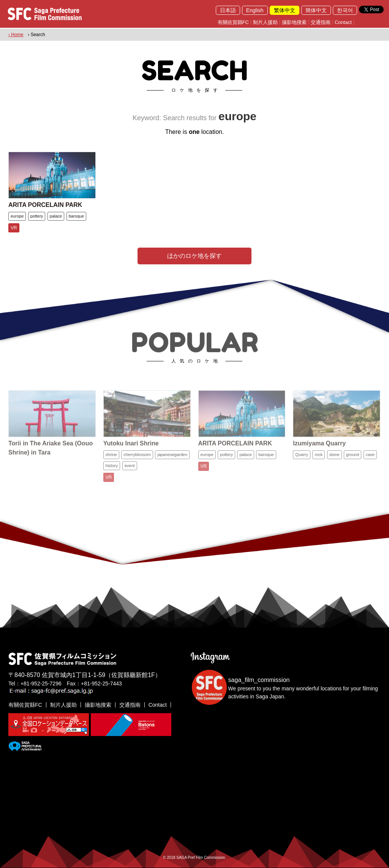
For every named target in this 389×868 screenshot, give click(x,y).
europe (17, 216)
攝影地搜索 (294, 22)
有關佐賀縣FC (233, 22)
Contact (343, 22)
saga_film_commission (259, 680)
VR (14, 228)
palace (56, 216)
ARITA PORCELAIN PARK (45, 205)
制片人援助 (265, 22)
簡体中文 (316, 10)
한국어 (345, 10)
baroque (76, 216)
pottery (37, 216)
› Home (16, 35)
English (255, 10)
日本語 (228, 10)
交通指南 (321, 22)
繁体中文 (285, 10)
